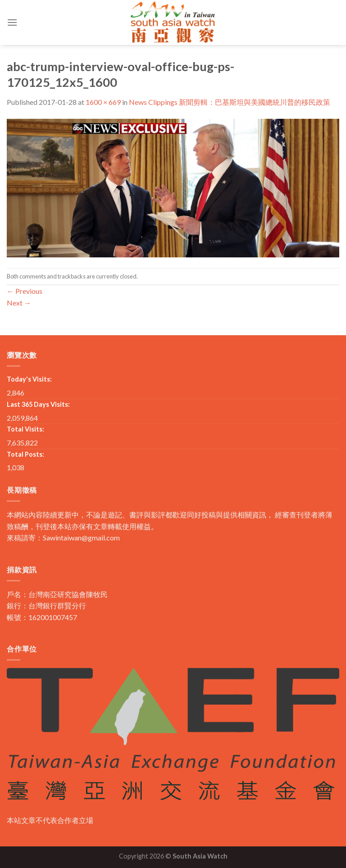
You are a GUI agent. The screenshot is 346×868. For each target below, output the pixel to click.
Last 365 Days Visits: (38, 404)
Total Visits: (25, 429)
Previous (25, 291)
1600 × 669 (103, 102)
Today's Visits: (29, 379)
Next (19, 303)
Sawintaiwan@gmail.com (81, 537)
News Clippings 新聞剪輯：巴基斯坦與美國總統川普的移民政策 (230, 102)
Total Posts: (25, 454)
